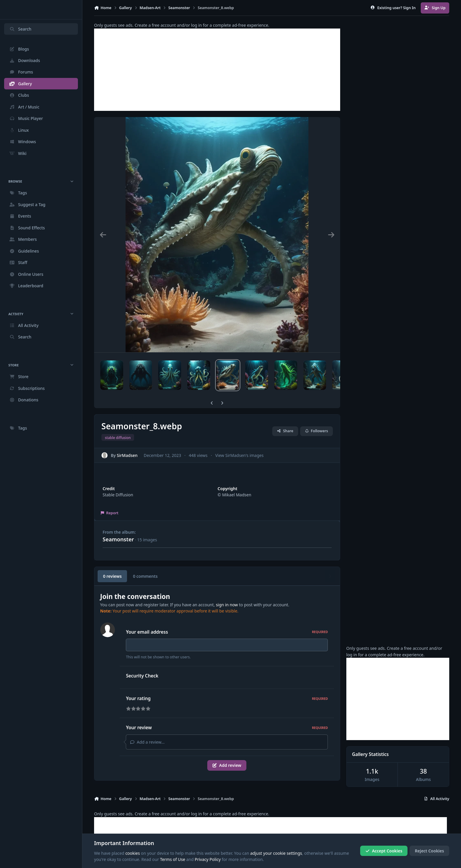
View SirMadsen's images (239, 455)
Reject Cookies (429, 851)
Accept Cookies (384, 851)
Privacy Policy (208, 860)
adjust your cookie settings (276, 853)
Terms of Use (173, 860)
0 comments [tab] (145, 576)
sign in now (227, 605)
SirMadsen (127, 455)
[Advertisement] (217, 70)
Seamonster (118, 539)
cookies (132, 853)
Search (20, 29)
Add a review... (147, 742)
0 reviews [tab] (112, 576)
